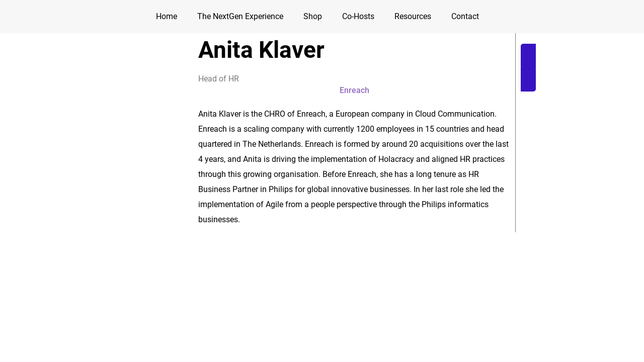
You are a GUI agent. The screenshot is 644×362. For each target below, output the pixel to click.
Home (167, 16)
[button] (579, 68)
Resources (413, 16)
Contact (465, 16)
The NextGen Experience (240, 16)
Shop (313, 16)
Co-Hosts (358, 16)
